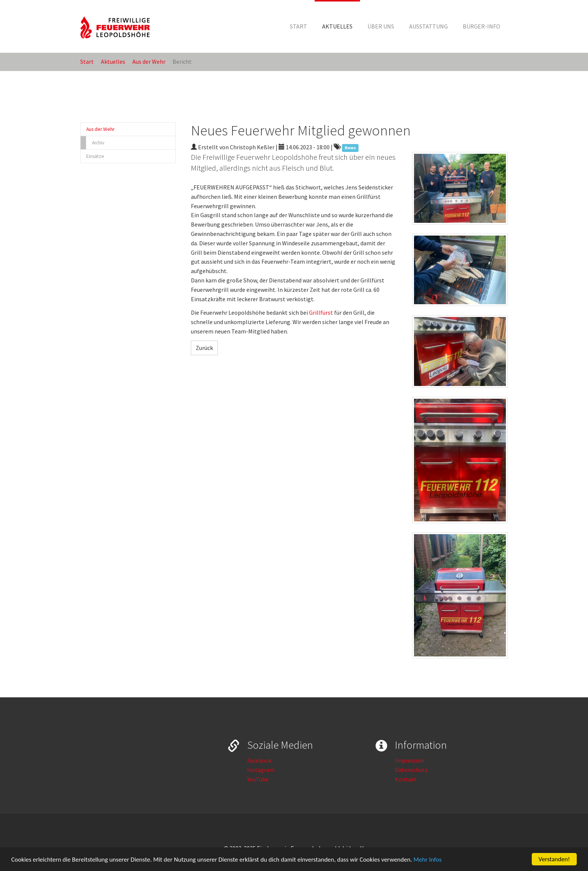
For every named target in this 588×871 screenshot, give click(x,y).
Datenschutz (411, 770)
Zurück (204, 348)
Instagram (261, 770)
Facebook (259, 760)
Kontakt (406, 779)
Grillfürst (321, 312)
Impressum (409, 760)
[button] (337, 26)
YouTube (258, 779)
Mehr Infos (428, 860)
